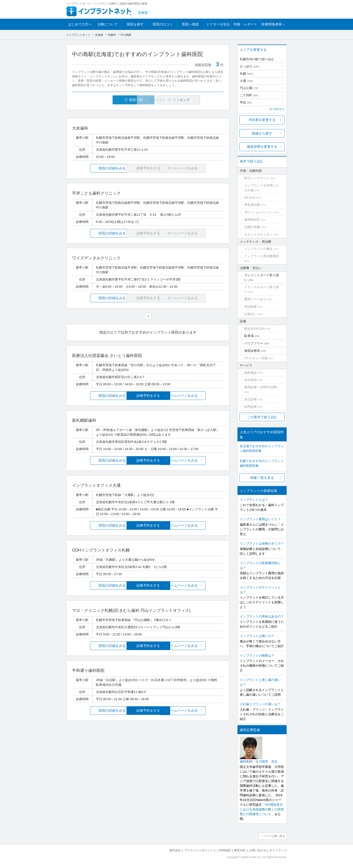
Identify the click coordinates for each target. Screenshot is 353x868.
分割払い (251, 314)
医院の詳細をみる (97, 168)
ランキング (198, 100)
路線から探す (262, 133)
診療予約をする (148, 396)
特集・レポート (246, 24)
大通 (247, 81)
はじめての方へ (80, 24)
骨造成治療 (252, 205)
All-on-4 (250, 197)
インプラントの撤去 (258, 249)
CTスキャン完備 (256, 358)
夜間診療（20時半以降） (262, 387)
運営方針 (240, 850)
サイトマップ (278, 850)
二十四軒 (249, 95)
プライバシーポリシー (199, 850)
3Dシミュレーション (259, 212)
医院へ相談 (190, 24)
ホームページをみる (198, 396)
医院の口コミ (163, 24)
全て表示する (277, 109)
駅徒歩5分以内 (255, 329)
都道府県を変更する (262, 147)
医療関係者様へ (273, 24)
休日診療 (251, 399)
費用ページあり (255, 299)
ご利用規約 (224, 850)
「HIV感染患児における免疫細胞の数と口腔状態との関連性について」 (262, 809)
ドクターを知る (218, 24)
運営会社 (175, 850)
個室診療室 (252, 351)
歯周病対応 (252, 220)
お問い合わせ (258, 850)
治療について (108, 24)
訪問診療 (251, 407)
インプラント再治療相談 (262, 256)
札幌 (247, 74)
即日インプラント (257, 178)
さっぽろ (250, 66)
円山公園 (249, 88)
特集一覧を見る (262, 478)
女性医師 (251, 380)
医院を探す (135, 24)
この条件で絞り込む (262, 417)
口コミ (150, 100)
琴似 (246, 102)
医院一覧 (103, 100)
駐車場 (249, 336)
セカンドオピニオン (258, 234)
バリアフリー (254, 343)
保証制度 (251, 307)
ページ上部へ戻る (274, 836)
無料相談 (251, 373)
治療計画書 (252, 227)
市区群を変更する (262, 120)
